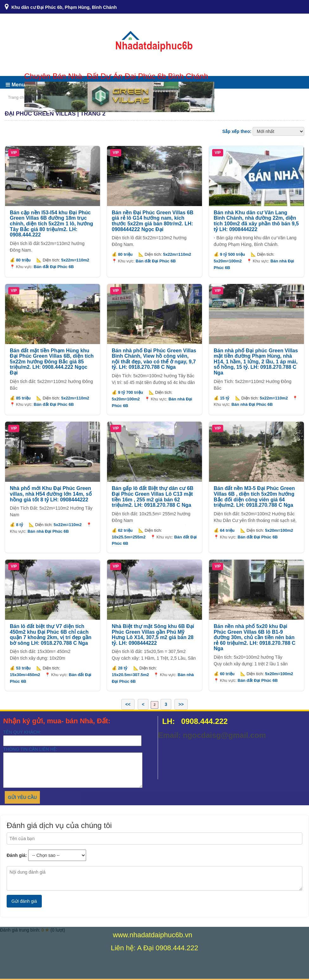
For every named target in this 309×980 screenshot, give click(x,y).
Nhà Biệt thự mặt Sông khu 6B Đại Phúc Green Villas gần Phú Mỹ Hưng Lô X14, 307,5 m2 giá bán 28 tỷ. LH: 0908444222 (153, 635)
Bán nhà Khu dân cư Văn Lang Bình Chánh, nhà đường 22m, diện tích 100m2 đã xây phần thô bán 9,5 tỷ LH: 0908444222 (256, 221)
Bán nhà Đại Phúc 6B (252, 404)
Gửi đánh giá (24, 901)
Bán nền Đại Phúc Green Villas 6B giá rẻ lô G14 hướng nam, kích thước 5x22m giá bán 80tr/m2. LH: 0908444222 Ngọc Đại (153, 221)
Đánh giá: (17, 855)
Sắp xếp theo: (237, 131)
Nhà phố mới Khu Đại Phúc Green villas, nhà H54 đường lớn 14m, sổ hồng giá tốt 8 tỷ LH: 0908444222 (51, 494)
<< (128, 704)
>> (181, 704)
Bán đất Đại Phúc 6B (54, 267)
